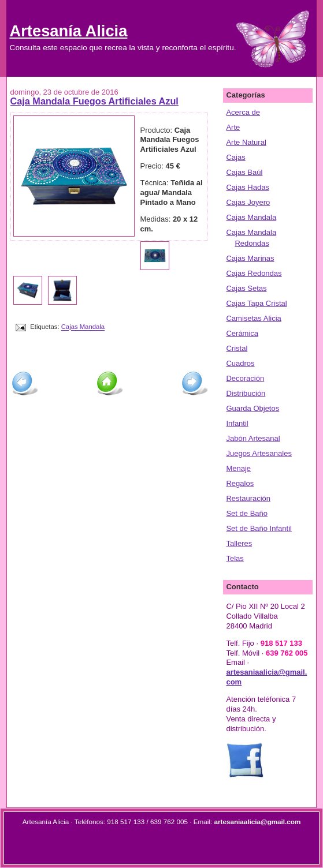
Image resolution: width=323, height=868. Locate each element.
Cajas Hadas (247, 187)
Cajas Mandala (83, 327)
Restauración (248, 498)
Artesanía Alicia (69, 31)
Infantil (237, 423)
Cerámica (242, 333)
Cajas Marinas (250, 258)
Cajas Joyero (248, 202)
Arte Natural (246, 142)
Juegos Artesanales (259, 453)
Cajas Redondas (254, 273)
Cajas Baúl (244, 172)
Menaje (238, 468)
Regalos (240, 483)
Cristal (237, 348)
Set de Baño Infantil (259, 528)
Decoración (245, 378)
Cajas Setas (246, 288)
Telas (235, 558)
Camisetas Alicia (253, 318)
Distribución (246, 393)
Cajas (235, 157)
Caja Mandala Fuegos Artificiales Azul (94, 101)
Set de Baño (247, 513)
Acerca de (243, 112)
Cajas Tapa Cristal (256, 303)
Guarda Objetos (253, 408)
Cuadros (240, 363)
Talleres (239, 543)
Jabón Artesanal (253, 438)
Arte (233, 127)
